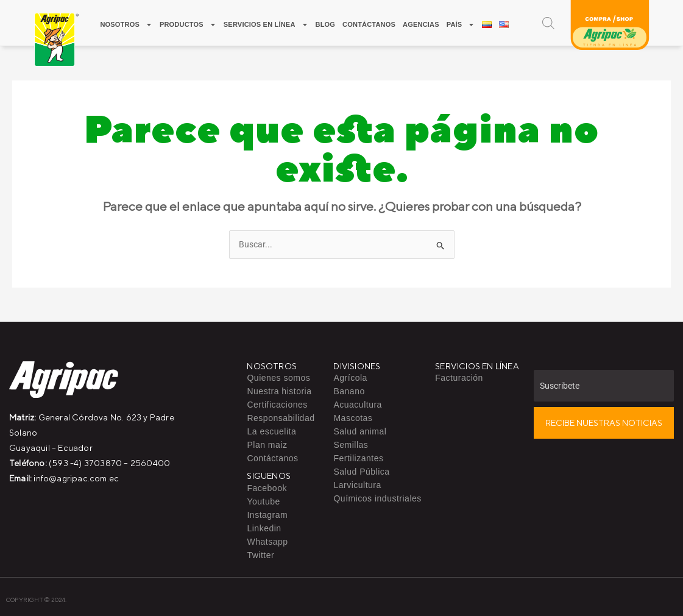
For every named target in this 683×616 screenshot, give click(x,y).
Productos (188, 25)
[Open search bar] (548, 23)
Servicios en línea (266, 25)
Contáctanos (369, 24)
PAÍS (461, 25)
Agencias (421, 24)
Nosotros (126, 25)
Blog (326, 24)
